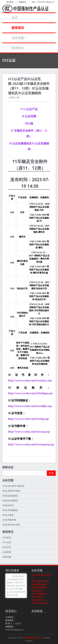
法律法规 (7, 557)
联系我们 (18, 48)
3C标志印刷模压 (10, 501)
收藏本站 (23, 2)
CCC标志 (7, 537)
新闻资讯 (18, 28)
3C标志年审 (8, 505)
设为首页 (10, 2)
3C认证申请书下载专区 (13, 486)
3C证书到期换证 (10, 510)
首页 (15, 18)
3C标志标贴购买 (10, 496)
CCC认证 (7, 542)
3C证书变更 (8, 515)
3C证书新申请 (9, 520)
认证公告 (7, 547)
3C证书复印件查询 (11, 491)
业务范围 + (19, 38)
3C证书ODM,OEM (11, 525)
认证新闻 (7, 552)
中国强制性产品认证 (33, 638)
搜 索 (51, 473)
